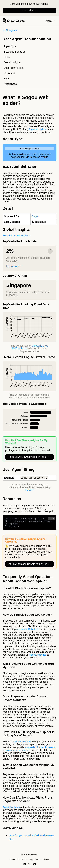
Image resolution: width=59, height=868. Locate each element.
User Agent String (14, 68)
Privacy (46, 859)
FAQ (6, 79)
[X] (29, 864)
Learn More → (29, 10)
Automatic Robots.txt (28, 631)
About (24, 859)
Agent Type (10, 46)
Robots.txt (9, 73)
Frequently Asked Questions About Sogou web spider (28, 581)
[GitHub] (35, 864)
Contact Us (14, 859)
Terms (38, 859)
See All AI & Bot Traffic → (17, 236)
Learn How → (14, 266)
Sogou (35, 216)
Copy (52, 519)
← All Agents (10, 30)
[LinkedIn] (24, 864)
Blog (31, 859)
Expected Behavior (14, 52)
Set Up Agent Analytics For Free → (29, 457)
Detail (7, 57)
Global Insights (12, 62)
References (10, 84)
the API (29, 490)
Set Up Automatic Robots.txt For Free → (29, 566)
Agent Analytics (37, 129)
